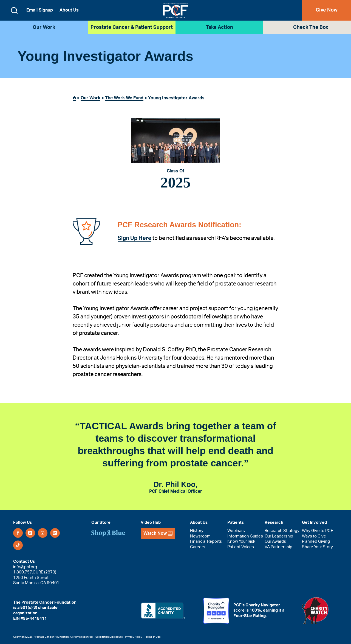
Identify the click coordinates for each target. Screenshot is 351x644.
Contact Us (24, 562)
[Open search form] (14, 10)
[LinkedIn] (55, 533)
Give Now (327, 10)
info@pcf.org (25, 567)
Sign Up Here (135, 238)
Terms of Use (152, 637)
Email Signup (40, 10)
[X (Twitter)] (30, 533)
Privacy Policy (134, 637)
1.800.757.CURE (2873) (35, 572)
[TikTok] (18, 545)
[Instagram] (43, 533)
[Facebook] (18, 533)
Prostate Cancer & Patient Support (132, 27)
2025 (175, 182)
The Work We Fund (124, 98)
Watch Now (158, 534)
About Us (69, 10)
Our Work (44, 27)
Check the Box (311, 27)
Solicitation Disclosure (109, 637)
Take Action (220, 27)
